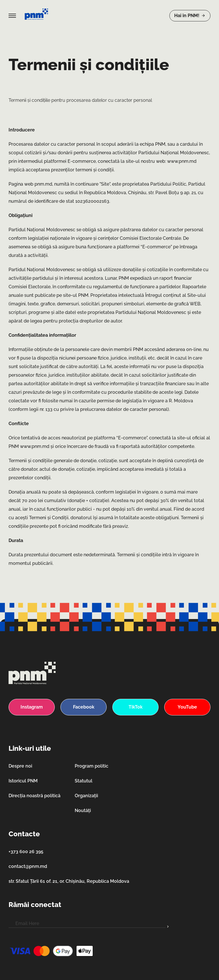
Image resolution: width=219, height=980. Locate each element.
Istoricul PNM (23, 781)
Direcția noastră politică (35, 796)
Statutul (84, 781)
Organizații (86, 796)
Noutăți (83, 810)
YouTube (187, 707)
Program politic (92, 766)
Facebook (84, 707)
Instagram (32, 707)
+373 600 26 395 (26, 852)
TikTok (136, 707)
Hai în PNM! (190, 16)
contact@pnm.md (28, 866)
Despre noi (20, 766)
